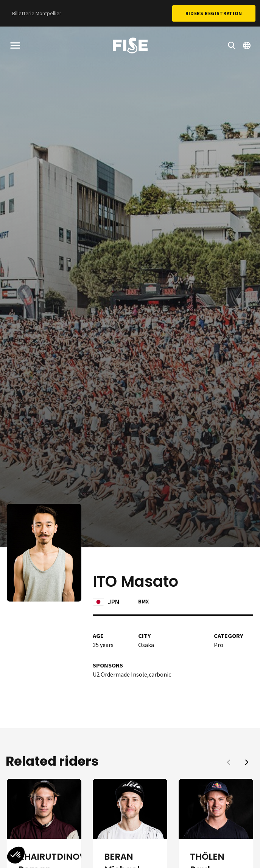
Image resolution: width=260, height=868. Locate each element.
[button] (247, 762)
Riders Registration (214, 13)
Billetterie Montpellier (37, 13)
